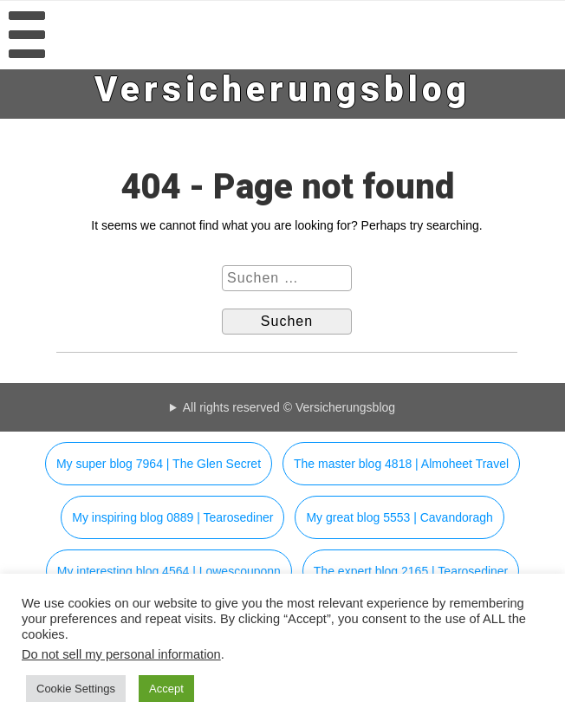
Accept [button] (166, 689)
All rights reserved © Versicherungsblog (289, 407)
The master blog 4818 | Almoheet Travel (401, 464)
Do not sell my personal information (121, 654)
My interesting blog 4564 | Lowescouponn (169, 571)
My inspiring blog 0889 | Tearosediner (172, 517)
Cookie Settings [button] (76, 689)
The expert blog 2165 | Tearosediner (411, 571)
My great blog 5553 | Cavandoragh (399, 517)
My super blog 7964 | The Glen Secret (159, 464)
